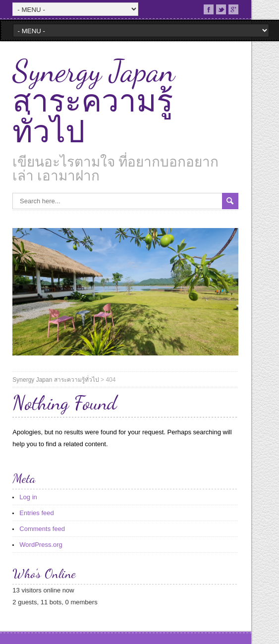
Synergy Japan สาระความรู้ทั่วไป (94, 102)
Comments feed (42, 529)
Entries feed (36, 513)
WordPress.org (41, 545)
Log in (28, 497)
